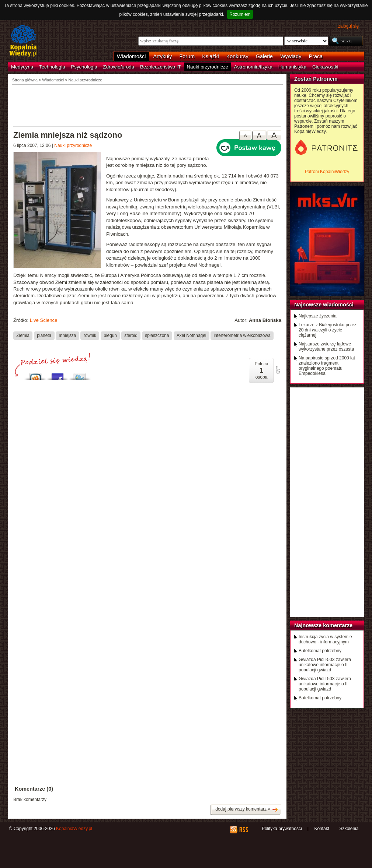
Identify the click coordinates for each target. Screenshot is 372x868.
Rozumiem (240, 14)
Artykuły (162, 56)
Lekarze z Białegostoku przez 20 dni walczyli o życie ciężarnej (328, 330)
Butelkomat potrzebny (320, 651)
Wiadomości (131, 56)
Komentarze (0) (34, 789)
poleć (278, 370)
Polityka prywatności (282, 829)
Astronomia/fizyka (253, 67)
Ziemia (23, 335)
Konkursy (237, 56)
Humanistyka (292, 67)
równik (90, 335)
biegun (110, 335)
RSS (244, 830)
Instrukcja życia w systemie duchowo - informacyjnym (325, 639)
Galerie (264, 56)
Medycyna (22, 67)
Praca (316, 56)
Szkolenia (349, 829)
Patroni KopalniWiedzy (327, 172)
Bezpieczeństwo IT (161, 67)
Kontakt (322, 829)
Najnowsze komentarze (323, 625)
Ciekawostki (325, 67)
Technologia (52, 67)
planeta (44, 335)
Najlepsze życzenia (318, 316)
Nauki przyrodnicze (208, 67)
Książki (211, 56)
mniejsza (68, 335)
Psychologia (84, 67)
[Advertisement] (147, 105)
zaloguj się (348, 26)
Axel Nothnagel (192, 335)
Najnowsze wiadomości (324, 305)
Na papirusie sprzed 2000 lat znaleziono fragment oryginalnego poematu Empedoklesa (327, 366)
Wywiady (291, 56)
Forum (187, 56)
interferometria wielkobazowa (242, 335)
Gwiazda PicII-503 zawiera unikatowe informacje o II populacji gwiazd (325, 665)
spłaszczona (157, 335)
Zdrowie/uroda (119, 67)
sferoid (131, 335)
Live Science (44, 320)
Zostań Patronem (316, 79)
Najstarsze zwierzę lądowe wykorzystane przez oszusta (326, 347)
